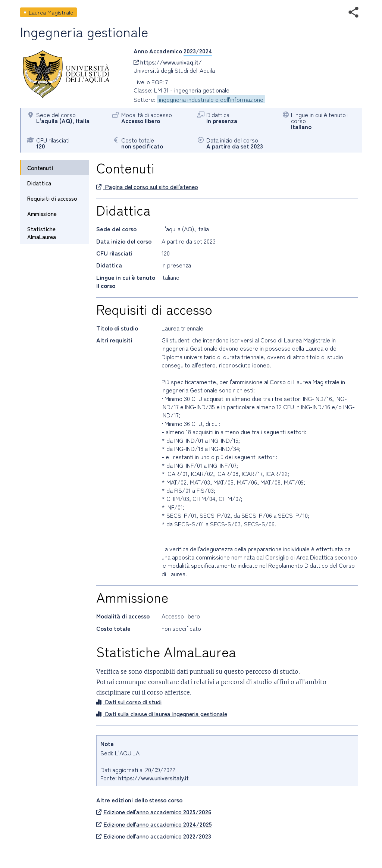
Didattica (39, 183)
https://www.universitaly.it (154, 778)
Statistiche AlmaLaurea (42, 233)
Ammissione (42, 214)
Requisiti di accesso (52, 198)
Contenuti (40, 168)
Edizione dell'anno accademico (154, 812)
